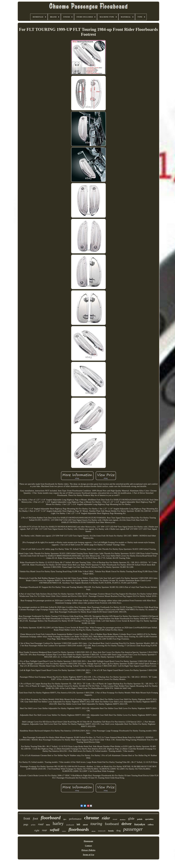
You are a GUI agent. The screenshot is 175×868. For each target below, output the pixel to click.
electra (94, 831)
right (37, 830)
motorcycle (102, 831)
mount (115, 819)
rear (45, 830)
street (85, 825)
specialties (149, 819)
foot (35, 818)
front (27, 818)
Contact (89, 846)
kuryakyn (140, 824)
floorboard (51, 818)
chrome (92, 818)
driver (127, 824)
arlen (33, 825)
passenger (133, 829)
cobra (151, 825)
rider (106, 818)
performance (75, 819)
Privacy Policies (88, 850)
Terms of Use (88, 855)
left (78, 824)
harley (58, 823)
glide (131, 819)
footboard (112, 824)
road (41, 824)
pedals (140, 819)
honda (111, 831)
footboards (70, 825)
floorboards (79, 829)
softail (54, 830)
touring (96, 824)
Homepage (88, 841)
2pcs (65, 819)
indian (64, 831)
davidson (123, 820)
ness (48, 825)
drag (118, 831)
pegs (26, 824)
